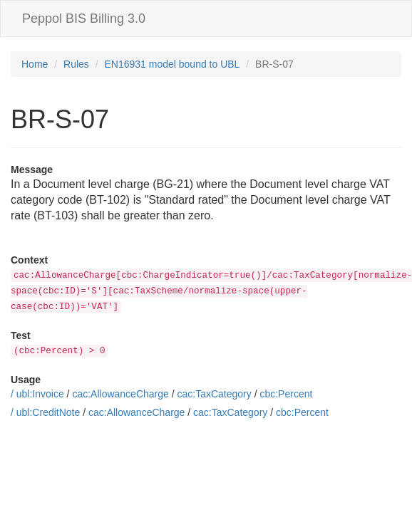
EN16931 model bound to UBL (172, 64)
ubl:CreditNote (48, 412)
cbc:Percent (286, 394)
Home (35, 64)
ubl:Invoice (40, 394)
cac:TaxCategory (214, 394)
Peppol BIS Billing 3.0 (84, 19)
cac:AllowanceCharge (120, 394)
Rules (76, 64)
